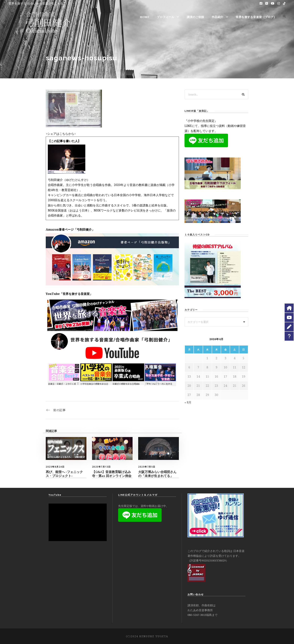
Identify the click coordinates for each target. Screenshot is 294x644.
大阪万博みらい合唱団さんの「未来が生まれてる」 (157, 474)
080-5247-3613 (197, 615)
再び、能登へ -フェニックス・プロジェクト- (64, 474)
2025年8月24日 (55, 467)
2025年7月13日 (101, 467)
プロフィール (165, 17)
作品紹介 (217, 17)
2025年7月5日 (147, 467)
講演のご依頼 (195, 17)
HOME (145, 17)
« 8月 (188, 402)
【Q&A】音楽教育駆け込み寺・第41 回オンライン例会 (112, 474)
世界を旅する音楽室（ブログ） (256, 17)
